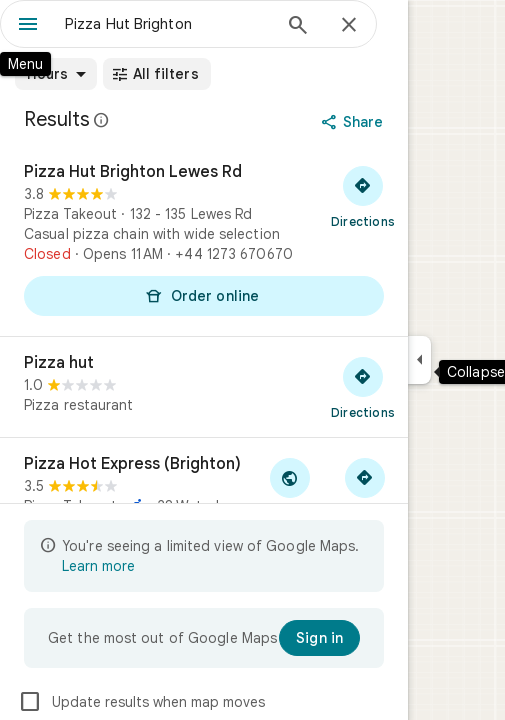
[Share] (354, 122)
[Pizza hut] (204, 387)
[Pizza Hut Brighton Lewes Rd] (204, 241)
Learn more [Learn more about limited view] (98, 566)
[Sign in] (319, 638)
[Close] (349, 26)
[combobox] (167, 24)
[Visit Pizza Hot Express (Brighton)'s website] (289, 488)
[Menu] (28, 26)
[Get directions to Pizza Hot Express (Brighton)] (364, 488)
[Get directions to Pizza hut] (363, 387)
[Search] (298, 27)
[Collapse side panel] (419, 360)
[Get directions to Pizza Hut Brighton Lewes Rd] (363, 196)
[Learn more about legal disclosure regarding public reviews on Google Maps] (102, 120)
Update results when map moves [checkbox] (141, 702)
